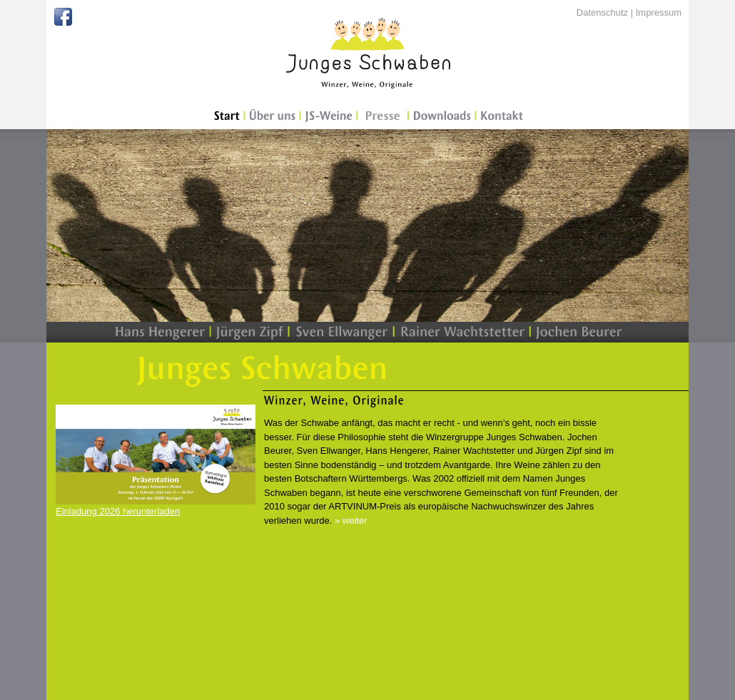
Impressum (659, 12)
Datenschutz (602, 12)
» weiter (351, 521)
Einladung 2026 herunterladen (118, 511)
